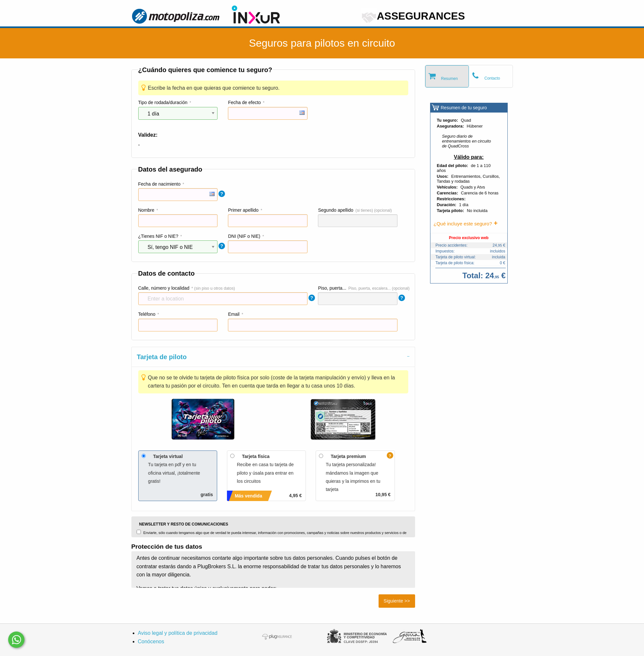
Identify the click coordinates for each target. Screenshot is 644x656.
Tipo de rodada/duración (163, 102)
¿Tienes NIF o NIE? (158, 236)
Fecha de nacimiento (159, 184)
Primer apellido (243, 210)
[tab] (273, 357)
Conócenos (151, 641)
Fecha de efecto (244, 102)
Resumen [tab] (449, 79)
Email (234, 314)
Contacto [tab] (492, 78)
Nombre (146, 210)
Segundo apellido (336, 210)
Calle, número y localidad (164, 288)
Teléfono (147, 314)
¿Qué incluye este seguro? (463, 224)
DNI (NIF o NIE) (244, 236)
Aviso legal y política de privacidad (178, 633)
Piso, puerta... (332, 288)
